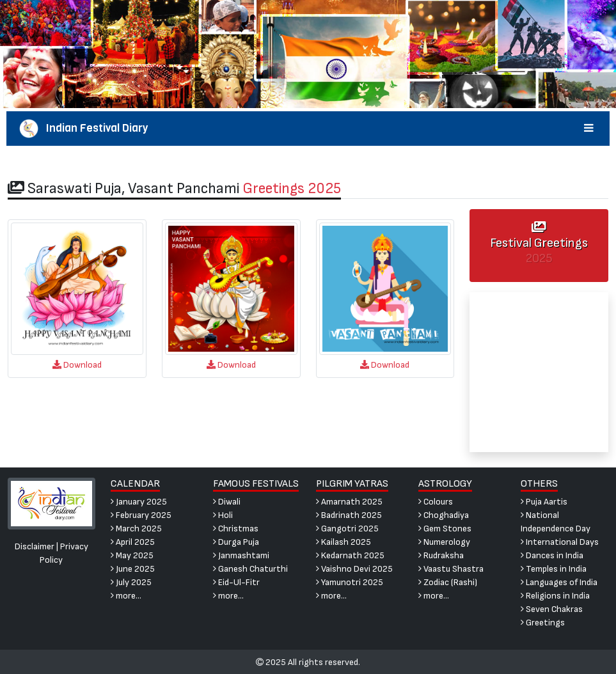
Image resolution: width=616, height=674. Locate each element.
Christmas (236, 529)
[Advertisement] (539, 372)
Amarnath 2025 (349, 502)
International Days (560, 542)
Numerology (444, 542)
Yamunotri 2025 (350, 582)
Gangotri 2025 (347, 529)
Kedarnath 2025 (350, 555)
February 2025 (141, 515)
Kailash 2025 (344, 542)
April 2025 (133, 542)
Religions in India (555, 596)
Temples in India (554, 569)
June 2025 (133, 569)
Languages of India (559, 582)
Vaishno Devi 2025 (354, 569)
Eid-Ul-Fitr (236, 582)
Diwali (227, 502)
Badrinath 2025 (349, 515)
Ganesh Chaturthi (250, 569)
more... (126, 596)
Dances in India (552, 555)
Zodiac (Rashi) (448, 582)
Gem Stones (445, 529)
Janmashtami (241, 555)
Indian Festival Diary (308, 129)
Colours (436, 502)
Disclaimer (35, 546)
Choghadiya (444, 515)
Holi (223, 515)
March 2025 (136, 529)
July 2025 (131, 582)
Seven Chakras (552, 609)
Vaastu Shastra (451, 569)
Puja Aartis (544, 502)
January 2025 (139, 502)
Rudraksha (441, 555)
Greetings (543, 623)
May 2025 (132, 555)
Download (77, 365)
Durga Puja (236, 542)
